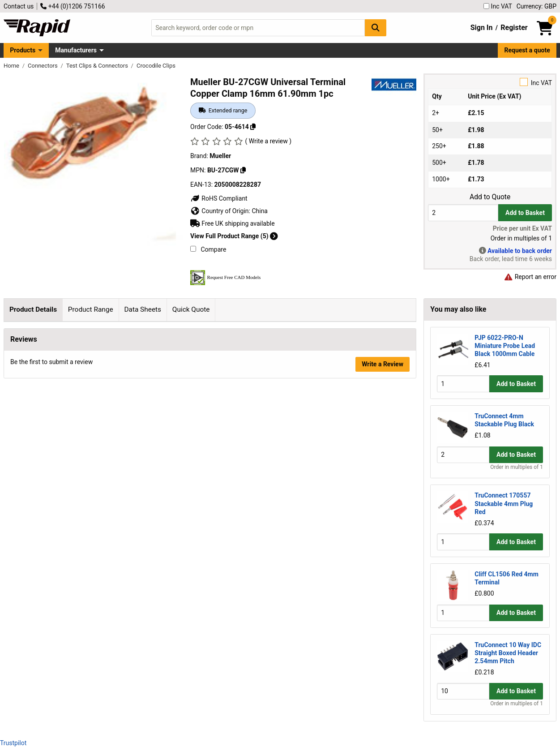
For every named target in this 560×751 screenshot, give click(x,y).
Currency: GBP (536, 6)
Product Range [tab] (91, 309)
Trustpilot (13, 743)
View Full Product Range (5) (234, 236)
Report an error (530, 277)
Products (23, 50)
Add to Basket (525, 213)
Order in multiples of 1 (517, 467)
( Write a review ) (268, 141)
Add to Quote (490, 197)
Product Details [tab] (33, 309)
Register (514, 28)
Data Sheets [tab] (143, 309)
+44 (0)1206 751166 (73, 6)
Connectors (43, 66)
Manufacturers (76, 50)
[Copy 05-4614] (253, 127)
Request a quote (527, 50)
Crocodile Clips (156, 66)
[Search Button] (376, 28)
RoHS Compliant (219, 198)
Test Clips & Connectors (98, 66)
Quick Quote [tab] (191, 309)
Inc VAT (498, 6)
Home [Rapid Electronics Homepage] (12, 66)
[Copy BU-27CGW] (243, 170)
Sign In (482, 28)
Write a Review (383, 504)
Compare (208, 249)
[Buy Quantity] (463, 212)
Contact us (19, 6)
